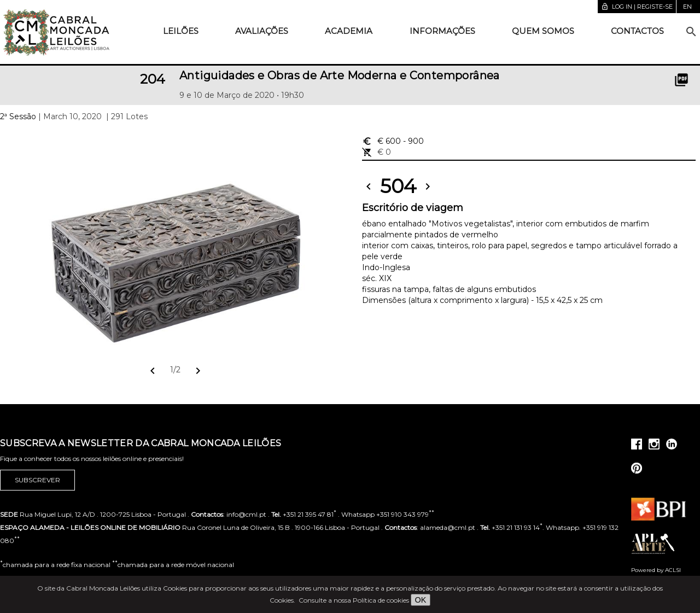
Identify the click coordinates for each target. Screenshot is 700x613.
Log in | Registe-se (637, 7)
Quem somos (543, 31)
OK (421, 600)
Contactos (637, 31)
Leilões (181, 31)
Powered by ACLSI (656, 570)
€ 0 (377, 152)
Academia (349, 31)
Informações (442, 31)
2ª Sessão (18, 116)
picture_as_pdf (681, 80)
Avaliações (262, 31)
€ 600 (393, 141)
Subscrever (37, 480)
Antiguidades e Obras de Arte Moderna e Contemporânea (340, 75)
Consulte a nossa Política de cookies (354, 600)
